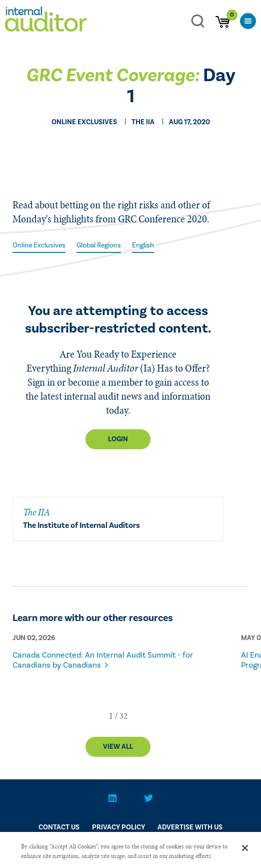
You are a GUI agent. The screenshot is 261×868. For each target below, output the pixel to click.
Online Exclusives (39, 245)
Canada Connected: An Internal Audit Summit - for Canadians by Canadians (103, 660)
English (143, 245)
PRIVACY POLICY (118, 827)
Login (118, 439)
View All (118, 747)
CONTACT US (59, 827)
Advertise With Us (190, 827)
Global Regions (99, 245)
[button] (111, 716)
